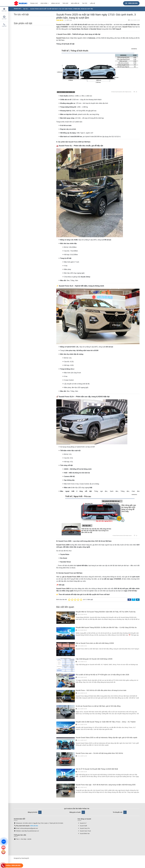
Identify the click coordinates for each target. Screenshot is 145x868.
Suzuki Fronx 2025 (64, 34)
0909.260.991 (131, 3)
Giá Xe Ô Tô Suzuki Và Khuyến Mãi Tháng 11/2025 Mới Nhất (97, 748)
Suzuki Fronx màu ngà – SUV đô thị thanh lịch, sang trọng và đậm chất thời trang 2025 (106, 759)
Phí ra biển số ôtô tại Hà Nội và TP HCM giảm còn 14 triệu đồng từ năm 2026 (102, 675)
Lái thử (4, 18)
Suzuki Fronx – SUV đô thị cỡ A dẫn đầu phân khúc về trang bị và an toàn (101, 690)
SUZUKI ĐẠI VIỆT (27, 817)
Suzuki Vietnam (125, 817)
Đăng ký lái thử (35, 782)
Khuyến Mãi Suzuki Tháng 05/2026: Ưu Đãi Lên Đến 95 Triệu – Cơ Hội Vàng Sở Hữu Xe (106, 627)
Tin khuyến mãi (120, 782)
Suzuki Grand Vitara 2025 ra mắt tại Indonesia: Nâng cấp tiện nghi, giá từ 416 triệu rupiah (106, 729)
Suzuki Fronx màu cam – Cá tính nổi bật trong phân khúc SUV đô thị (99, 740)
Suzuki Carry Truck (84, 801)
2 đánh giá (68, 20)
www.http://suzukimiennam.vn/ (30, 801)
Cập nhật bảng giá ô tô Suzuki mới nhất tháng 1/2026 (94, 659)
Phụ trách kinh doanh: (24, 796)
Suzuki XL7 (82, 793)
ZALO (4, 842)
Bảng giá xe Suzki (77, 782)
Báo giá (4, 10)
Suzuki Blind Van (84, 804)
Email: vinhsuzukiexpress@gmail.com (27, 799)
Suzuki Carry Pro (84, 799)
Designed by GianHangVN (21, 828)
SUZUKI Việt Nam (63, 817)
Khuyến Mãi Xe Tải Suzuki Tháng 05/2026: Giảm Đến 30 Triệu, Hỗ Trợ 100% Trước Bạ (106, 612)
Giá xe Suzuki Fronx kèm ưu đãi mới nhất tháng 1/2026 (95, 643)
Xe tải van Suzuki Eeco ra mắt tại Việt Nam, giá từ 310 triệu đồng (98, 706)
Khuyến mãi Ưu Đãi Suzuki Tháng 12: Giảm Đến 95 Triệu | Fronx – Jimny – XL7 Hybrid (106, 718)
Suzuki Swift (82, 796)
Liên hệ (4, 25)
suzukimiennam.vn (64, 813)
